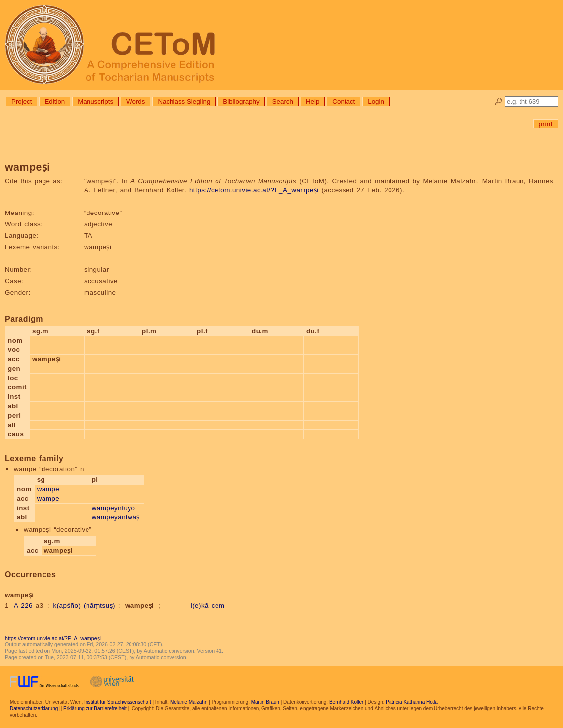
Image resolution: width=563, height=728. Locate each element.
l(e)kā (200, 606)
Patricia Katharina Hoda (412, 702)
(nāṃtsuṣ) (99, 606)
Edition (55, 102)
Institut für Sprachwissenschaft (118, 702)
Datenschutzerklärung (34, 708)
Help (313, 102)
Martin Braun (265, 702)
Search (283, 102)
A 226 (23, 606)
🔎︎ (498, 102)
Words (135, 102)
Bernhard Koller (346, 702)
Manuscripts (95, 102)
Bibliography (241, 102)
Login (376, 102)
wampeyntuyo (114, 508)
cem (218, 606)
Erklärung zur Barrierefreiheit (95, 708)
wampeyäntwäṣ (116, 517)
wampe (48, 489)
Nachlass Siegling (184, 102)
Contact (344, 102)
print (546, 124)
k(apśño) (67, 606)
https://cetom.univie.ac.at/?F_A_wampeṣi (254, 190)
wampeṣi (139, 606)
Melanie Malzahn (189, 702)
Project (22, 102)
